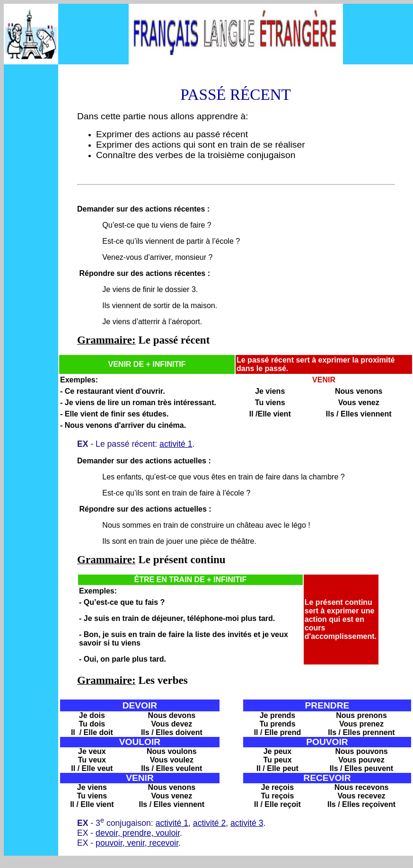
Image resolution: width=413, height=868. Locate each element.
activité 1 (176, 444)
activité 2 (209, 823)
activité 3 (247, 823)
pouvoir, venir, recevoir (137, 843)
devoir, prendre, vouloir (138, 833)
